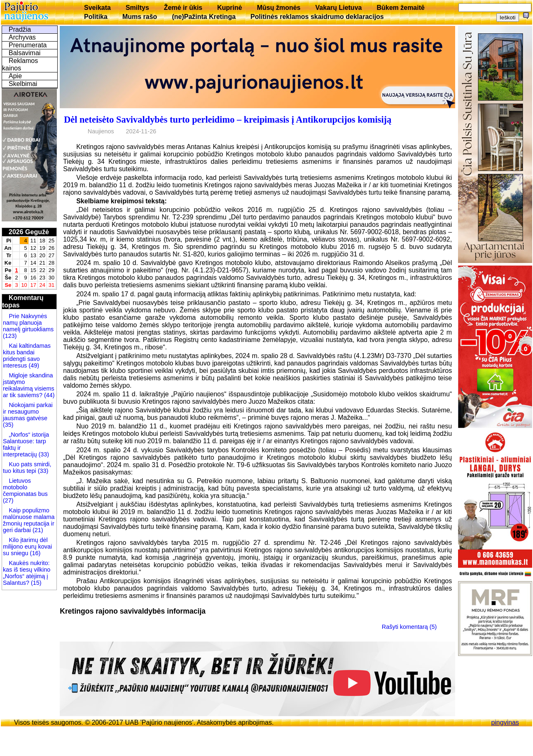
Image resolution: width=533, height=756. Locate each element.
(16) (35, 553)
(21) (37, 530)
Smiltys (137, 8)
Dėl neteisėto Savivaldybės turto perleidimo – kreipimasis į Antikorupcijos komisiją (228, 120)
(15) (35, 583)
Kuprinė (229, 8)
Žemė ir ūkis (183, 8)
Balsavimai (25, 53)
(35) (8, 425)
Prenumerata (28, 45)
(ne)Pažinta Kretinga (204, 17)
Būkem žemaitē (401, 8)
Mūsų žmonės (279, 8)
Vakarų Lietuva (338, 8)
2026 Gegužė (29, 232)
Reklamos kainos (20, 64)
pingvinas (505, 722)
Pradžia (20, 29)
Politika (96, 17)
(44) (49, 395)
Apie (15, 76)
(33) (44, 454)
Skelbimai (23, 84)
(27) (8, 500)
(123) (10, 336)
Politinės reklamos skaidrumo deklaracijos (317, 17)
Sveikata (97, 8)
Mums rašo (140, 17)
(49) (33, 365)
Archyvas (22, 37)
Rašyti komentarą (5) (409, 627)
